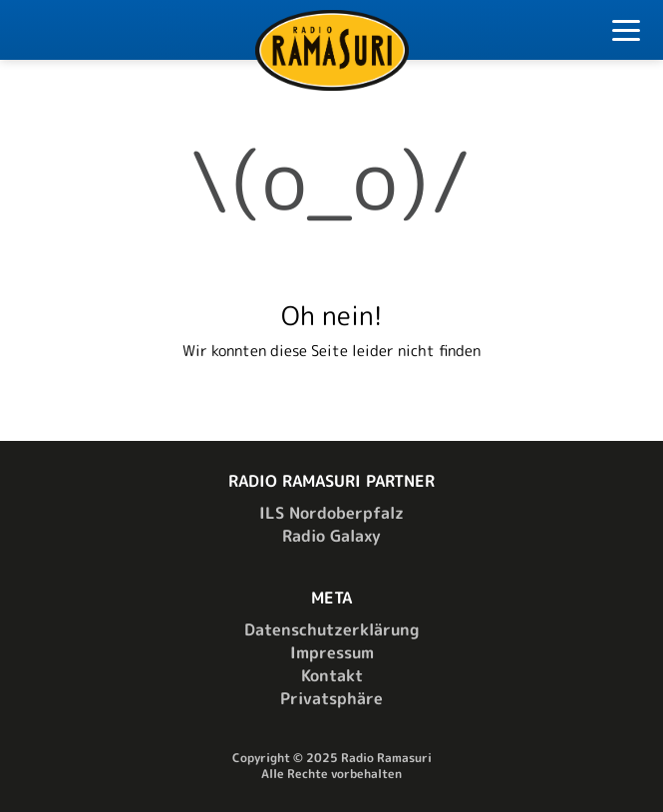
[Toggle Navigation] (626, 33)
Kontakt (332, 675)
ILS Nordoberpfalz (331, 513)
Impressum (332, 652)
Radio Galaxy (331, 536)
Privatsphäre (331, 698)
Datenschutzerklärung (331, 629)
